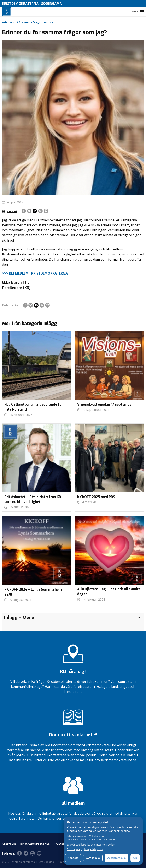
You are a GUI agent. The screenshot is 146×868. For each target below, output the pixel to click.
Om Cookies (46, 862)
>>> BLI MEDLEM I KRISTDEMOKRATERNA (35, 273)
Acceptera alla (116, 858)
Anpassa (73, 858)
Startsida (9, 844)
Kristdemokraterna (35, 844)
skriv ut (10, 211)
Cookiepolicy (74, 849)
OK (135, 858)
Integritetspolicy (94, 849)
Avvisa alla (93, 858)
